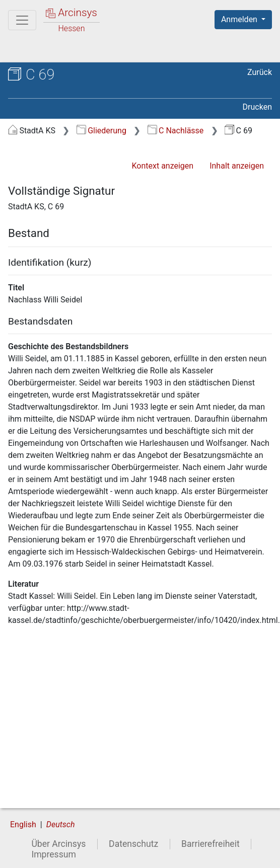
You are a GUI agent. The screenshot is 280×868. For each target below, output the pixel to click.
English (23, 824)
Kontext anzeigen (162, 166)
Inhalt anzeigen (237, 166)
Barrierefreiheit (211, 844)
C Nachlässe (176, 131)
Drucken (257, 107)
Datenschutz (133, 844)
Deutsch (61, 824)
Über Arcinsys (58, 844)
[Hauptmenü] (22, 20)
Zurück (260, 72)
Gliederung (101, 131)
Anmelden (240, 19)
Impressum (54, 854)
